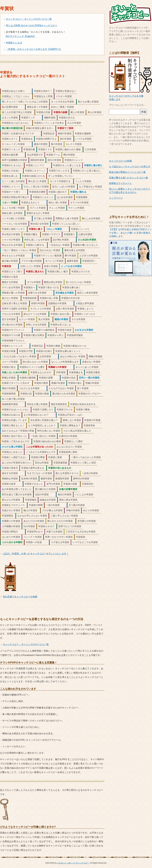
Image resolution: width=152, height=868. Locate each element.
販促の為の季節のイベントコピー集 (127, 172)
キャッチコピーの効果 (120, 161)
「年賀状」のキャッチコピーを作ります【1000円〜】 (34, 49)
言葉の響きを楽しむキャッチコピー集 (128, 178)
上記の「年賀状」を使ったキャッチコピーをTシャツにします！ (36, 554)
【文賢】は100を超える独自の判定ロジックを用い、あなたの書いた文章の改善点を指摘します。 (130, 233)
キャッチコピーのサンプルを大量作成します (130, 96)
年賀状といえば (14, 43)
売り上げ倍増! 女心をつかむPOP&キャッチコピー (31, 25)
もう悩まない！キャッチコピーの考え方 (130, 166)
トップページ (116, 198)
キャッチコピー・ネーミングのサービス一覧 (29, 19)
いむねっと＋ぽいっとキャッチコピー (73, 863)
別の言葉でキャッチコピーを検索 (20, 597)
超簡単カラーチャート (120, 183)
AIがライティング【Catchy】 (21, 36)
